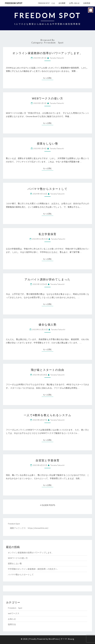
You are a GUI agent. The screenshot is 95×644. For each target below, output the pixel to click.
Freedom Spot (14, 3)
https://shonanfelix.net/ (38, 528)
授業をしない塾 (47, 143)
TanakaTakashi (57, 58)
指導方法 (12, 624)
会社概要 (62, 3)
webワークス (14, 613)
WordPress (54, 639)
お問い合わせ (74, 3)
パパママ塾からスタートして (48, 189)
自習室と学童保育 (48, 460)
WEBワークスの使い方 (47, 98)
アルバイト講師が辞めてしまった (47, 279)
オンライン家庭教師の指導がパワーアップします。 (48, 53)
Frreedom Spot (15, 608)
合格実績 (87, 3)
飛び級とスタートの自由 (47, 370)
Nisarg (71, 639)
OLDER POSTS (47, 505)
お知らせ (12, 619)
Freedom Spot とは (46, 3)
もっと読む (48, 78)
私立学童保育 (47, 234)
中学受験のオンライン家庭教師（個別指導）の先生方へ (33, 569)
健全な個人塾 (48, 324)
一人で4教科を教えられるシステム (48, 415)
